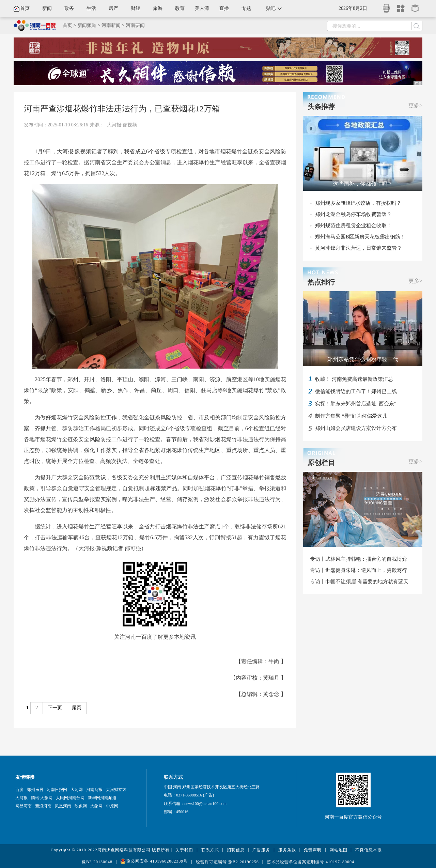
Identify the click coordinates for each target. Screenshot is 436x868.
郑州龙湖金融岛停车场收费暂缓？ (353, 214)
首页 (25, 8)
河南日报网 (57, 790)
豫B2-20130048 (97, 862)
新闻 (47, 8)
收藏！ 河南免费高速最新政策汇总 (354, 379)
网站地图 (339, 850)
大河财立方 (116, 790)
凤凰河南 (63, 806)
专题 (246, 8)
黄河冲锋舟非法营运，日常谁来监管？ (359, 248)
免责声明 (313, 850)
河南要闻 (135, 25)
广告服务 (261, 850)
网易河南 (24, 806)
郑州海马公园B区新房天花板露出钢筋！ (360, 237)
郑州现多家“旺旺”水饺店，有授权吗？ (358, 203)
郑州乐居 (35, 790)
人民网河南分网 (70, 798)
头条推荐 (321, 107)
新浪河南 (43, 806)
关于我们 (184, 850)
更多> (415, 105)
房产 (113, 8)
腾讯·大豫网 (42, 798)
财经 (136, 8)
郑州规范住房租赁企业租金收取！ (353, 226)
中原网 (112, 806)
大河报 (21, 798)
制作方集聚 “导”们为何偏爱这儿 (351, 416)
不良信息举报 (369, 850)
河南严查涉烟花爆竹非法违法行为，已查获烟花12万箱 (122, 109)
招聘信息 (236, 850)
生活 (91, 8)
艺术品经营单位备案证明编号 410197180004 (310, 862)
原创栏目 (321, 463)
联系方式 (210, 850)
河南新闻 (111, 25)
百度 (19, 790)
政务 (69, 8)
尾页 (77, 708)
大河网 (77, 790)
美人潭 (202, 8)
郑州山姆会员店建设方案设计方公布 (356, 428)
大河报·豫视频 (122, 125)
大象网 (96, 806)
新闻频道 (87, 25)
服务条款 (287, 850)
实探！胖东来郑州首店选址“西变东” (356, 404)
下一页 (55, 708)
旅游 (158, 8)
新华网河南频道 (102, 798)
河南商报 (94, 790)
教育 (180, 8)
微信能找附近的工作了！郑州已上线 (356, 391)
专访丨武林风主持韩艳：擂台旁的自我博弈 (359, 559)
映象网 (81, 806)
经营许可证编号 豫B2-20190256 (227, 862)
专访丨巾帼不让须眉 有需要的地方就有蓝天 (359, 582)
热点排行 (321, 282)
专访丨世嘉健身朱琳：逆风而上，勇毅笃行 (359, 570)
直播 (224, 8)
